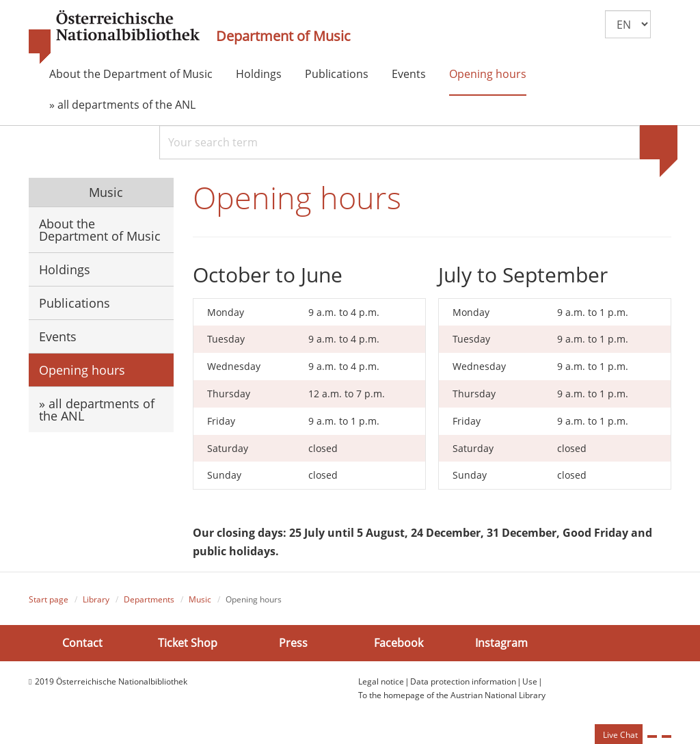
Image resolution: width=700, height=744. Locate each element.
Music (104, 192)
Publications (337, 74)
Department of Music (283, 36)
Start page (49, 599)
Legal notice (381, 681)
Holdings (259, 74)
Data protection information (463, 681)
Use (530, 681)
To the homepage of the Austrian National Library (452, 695)
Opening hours (488, 74)
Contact (82, 643)
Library (96, 599)
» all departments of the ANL (122, 105)
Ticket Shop (188, 643)
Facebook (399, 643)
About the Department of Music (131, 74)
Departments (149, 599)
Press (293, 643)
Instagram (501, 643)
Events (409, 74)
